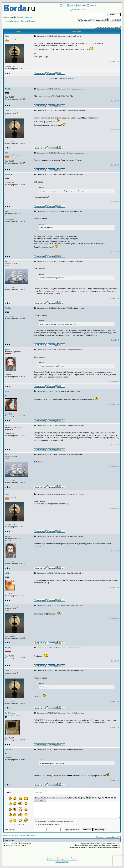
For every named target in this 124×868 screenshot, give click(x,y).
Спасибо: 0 (115, 61)
